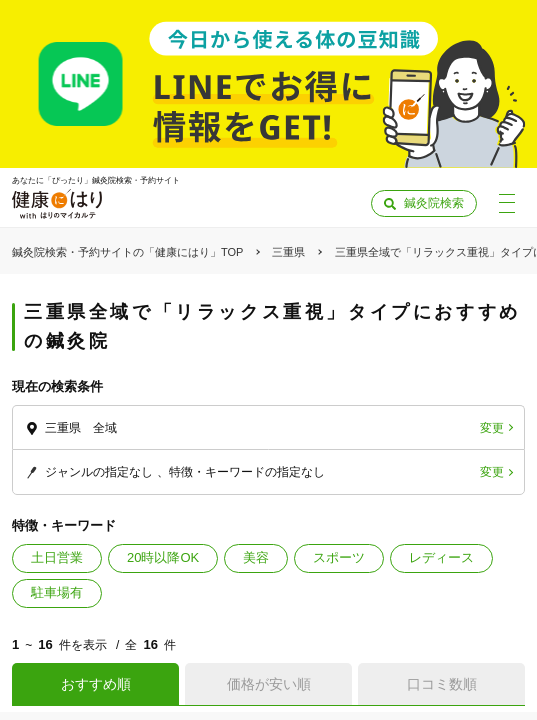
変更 (492, 428)
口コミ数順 (442, 684)
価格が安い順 (269, 684)
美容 (256, 557)
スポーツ (339, 557)
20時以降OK (163, 557)
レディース (441, 557)
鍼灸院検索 (434, 203)
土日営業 (57, 557)
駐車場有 (57, 592)
